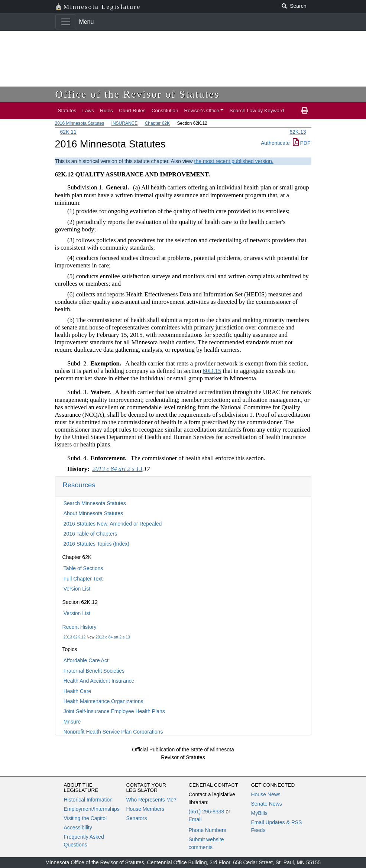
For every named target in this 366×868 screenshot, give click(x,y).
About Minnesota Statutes (93, 513)
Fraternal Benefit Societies (94, 671)
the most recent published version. (234, 161)
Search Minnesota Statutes (95, 503)
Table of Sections (83, 568)
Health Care (77, 691)
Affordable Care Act (86, 660)
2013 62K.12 (75, 637)
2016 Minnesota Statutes (80, 123)
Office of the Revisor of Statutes (137, 94)
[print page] (305, 111)
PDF (302, 143)
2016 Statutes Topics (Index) (96, 544)
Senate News (267, 804)
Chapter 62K (157, 123)
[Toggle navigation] (66, 22)
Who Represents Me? (151, 800)
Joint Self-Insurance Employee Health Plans (114, 711)
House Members (145, 809)
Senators (137, 818)
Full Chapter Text (83, 579)
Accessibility (78, 828)
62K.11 (68, 132)
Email (195, 819)
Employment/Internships (92, 809)
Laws (88, 110)
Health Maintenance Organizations (103, 701)
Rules (106, 110)
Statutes (67, 110)
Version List (77, 589)
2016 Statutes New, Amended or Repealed (113, 524)
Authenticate (275, 143)
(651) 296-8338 (207, 812)
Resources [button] (79, 485)
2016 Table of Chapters (90, 534)
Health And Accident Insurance (99, 681)
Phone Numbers (208, 830)
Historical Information (88, 800)
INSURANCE (125, 123)
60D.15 (212, 371)
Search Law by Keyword (257, 110)
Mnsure (72, 722)
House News (266, 794)
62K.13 (298, 132)
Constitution (165, 110)
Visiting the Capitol (85, 818)
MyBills (259, 813)
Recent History (80, 627)
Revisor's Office (202, 110)
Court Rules (132, 110)
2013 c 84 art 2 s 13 (113, 637)
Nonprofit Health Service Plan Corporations (113, 732)
